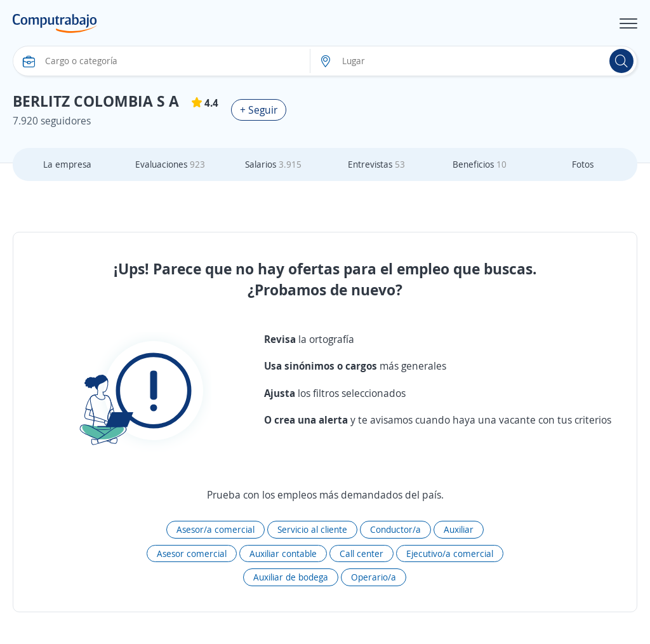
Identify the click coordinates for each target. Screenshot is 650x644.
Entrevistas (376, 164)
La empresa (67, 164)
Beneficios (480, 164)
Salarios (273, 164)
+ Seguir (259, 110)
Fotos (583, 164)
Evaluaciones (170, 164)
